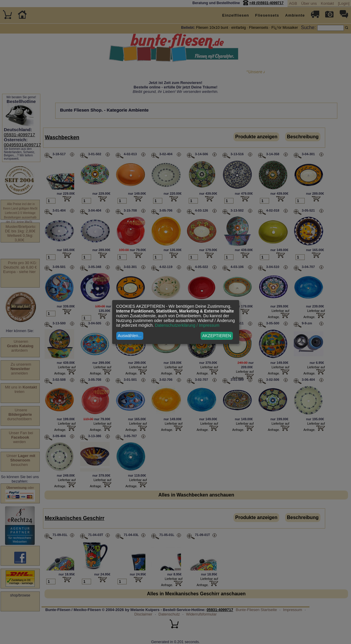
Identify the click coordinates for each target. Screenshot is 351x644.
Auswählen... (130, 336)
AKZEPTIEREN (217, 336)
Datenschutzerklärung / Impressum (187, 325)
